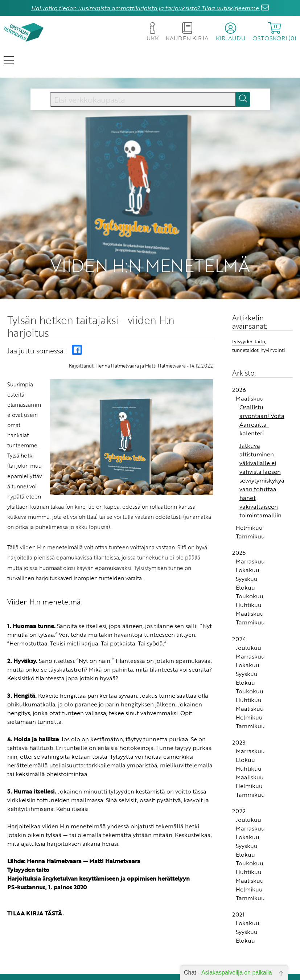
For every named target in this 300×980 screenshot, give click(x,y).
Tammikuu (250, 500)
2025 (239, 516)
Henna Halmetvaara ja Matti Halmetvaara (141, 329)
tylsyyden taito (249, 305)
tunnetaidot (245, 313)
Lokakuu (248, 533)
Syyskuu (247, 542)
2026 (239, 353)
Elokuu (245, 551)
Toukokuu (250, 559)
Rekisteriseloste (125, 973)
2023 (239, 706)
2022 (239, 774)
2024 (239, 602)
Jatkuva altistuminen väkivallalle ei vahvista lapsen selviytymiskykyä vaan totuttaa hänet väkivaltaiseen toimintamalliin (262, 444)
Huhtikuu (249, 568)
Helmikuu (249, 491)
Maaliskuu (250, 362)
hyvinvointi (273, 313)
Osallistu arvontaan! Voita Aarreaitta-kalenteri (262, 384)
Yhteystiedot (129, 953)
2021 (238, 878)
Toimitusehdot (127, 963)
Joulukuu (248, 611)
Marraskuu (250, 525)
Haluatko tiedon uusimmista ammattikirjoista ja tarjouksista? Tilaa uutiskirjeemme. (145, 8)
